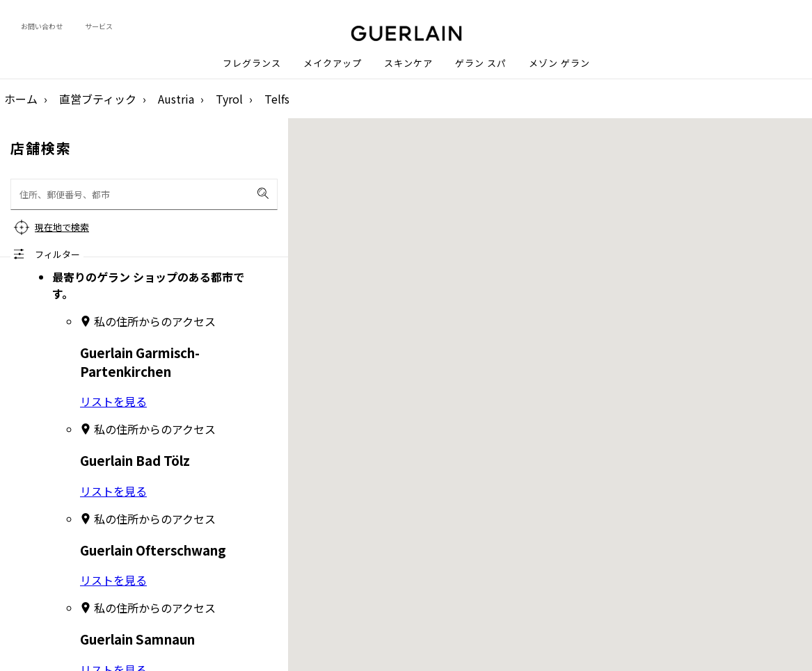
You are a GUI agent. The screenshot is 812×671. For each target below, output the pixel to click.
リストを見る (113, 401)
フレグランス (252, 63)
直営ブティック (98, 99)
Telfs (277, 99)
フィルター (57, 254)
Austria (176, 99)
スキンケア (408, 63)
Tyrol (229, 99)
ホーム (21, 99)
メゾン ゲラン (559, 63)
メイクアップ (333, 63)
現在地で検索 (62, 227)
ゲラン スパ (481, 63)
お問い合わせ (42, 26)
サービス (99, 26)
